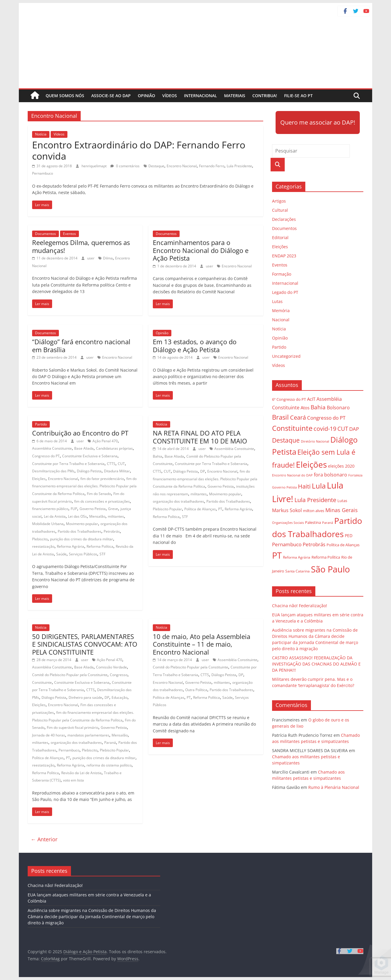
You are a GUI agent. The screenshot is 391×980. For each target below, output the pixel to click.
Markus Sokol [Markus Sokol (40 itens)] (287, 510)
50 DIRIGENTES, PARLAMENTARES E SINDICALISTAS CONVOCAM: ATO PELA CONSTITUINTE (85, 644)
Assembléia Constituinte (52, 448)
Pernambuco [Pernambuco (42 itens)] (287, 544)
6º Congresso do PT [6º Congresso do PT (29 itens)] (289, 399)
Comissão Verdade (111, 667)
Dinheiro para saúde (85, 697)
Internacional (201, 96)
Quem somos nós (65, 96)
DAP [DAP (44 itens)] (354, 429)
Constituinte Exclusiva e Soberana (90, 456)
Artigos (279, 201)
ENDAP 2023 (284, 256)
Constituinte (42, 682)
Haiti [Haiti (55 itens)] (304, 486)
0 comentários (125, 166)
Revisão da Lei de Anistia (81, 773)
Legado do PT (285, 292)
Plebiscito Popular (167, 509)
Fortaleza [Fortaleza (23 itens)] (355, 475)
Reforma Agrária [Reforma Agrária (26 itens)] (297, 557)
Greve (113, 509)
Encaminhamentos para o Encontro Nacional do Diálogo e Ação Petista (201, 250)
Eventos (69, 234)
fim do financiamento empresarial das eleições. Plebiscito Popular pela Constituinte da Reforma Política (84, 486)
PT (220, 509)
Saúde (61, 554)
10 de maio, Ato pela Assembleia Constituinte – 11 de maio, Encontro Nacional (202, 644)
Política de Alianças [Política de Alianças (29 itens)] (343, 545)
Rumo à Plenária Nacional (334, 787)
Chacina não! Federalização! (300, 606)
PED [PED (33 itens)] (349, 535)
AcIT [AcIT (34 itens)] (311, 399)
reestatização (43, 546)
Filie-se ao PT (298, 96)
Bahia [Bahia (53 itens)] (318, 407)
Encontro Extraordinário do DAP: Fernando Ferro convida (139, 150)
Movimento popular (82, 524)
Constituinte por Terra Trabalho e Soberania (68, 464)
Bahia (158, 456)
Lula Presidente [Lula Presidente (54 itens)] (315, 500)
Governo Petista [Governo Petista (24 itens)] (284, 487)
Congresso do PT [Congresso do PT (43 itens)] (326, 418)
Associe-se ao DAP (111, 96)
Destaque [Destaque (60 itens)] (286, 440)
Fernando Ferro (212, 166)
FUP (74, 509)
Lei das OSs (77, 516)
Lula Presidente (239, 166)
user (91, 258)
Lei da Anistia (55, 516)
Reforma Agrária (71, 546)
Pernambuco (43, 173)
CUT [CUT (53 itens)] (343, 429)
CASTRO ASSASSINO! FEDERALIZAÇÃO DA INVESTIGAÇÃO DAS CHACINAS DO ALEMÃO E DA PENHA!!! (316, 664)
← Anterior (44, 839)
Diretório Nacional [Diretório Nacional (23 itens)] (315, 441)
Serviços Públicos (83, 554)
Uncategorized (286, 356)
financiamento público (50, 509)
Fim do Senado (99, 494)
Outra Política (196, 690)
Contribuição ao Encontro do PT (80, 433)
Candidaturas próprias (114, 448)
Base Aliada (84, 448)
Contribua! (265, 96)
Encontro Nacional (182, 166)
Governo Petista (93, 509)
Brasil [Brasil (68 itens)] (280, 417)
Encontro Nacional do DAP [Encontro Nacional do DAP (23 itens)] (292, 475)
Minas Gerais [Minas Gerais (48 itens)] (342, 510)
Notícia (41, 134)
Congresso (119, 675)
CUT (121, 464)
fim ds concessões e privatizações (102, 501)
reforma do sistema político (109, 765)
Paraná (110, 743)
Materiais (235, 96)
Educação (120, 697)
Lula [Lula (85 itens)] (319, 486)
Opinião (146, 96)
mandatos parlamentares (88, 735)
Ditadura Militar (117, 471)
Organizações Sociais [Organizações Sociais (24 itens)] (288, 523)
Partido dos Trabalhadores (79, 531)
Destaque (156, 166)
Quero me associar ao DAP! (318, 122)
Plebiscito (40, 539)
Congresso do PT (46, 456)
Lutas (277, 301)
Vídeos (170, 96)
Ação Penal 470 (105, 441)
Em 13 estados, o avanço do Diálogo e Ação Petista (195, 345)
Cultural (280, 210)
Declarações (284, 219)
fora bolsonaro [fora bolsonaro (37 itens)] (330, 475)
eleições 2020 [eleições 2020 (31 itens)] (341, 466)
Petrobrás (112, 531)
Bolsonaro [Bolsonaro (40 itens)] (338, 408)
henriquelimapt (95, 166)
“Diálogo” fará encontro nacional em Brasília (81, 345)
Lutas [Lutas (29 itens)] (342, 501)
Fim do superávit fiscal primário (73, 727)
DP (203, 471)
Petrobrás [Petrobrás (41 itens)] (314, 544)
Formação (282, 274)
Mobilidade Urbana (48, 524)
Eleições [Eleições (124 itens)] (311, 464)
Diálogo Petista (89, 471)
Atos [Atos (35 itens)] (305, 408)
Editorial (280, 237)
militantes (116, 516)
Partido (41, 424)
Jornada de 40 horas (49, 735)
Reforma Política (100, 546)
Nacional (281, 320)
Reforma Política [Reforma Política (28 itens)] (326, 557)
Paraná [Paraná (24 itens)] (328, 523)
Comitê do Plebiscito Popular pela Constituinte (70, 675)
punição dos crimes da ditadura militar (82, 539)
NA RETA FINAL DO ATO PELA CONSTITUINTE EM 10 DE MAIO (200, 437)
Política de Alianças (200, 509)
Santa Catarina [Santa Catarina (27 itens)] (298, 571)
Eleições (39, 479)
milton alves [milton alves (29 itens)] (314, 511)
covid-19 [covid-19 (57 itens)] (325, 429)
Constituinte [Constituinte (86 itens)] (292, 428)
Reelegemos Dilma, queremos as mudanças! (81, 246)
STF (102, 554)
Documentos (45, 234)
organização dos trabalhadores (178, 501)
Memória (281, 311)
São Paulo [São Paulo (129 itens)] (330, 569)
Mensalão (97, 516)
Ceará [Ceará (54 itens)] (298, 417)
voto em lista (73, 780)
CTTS (111, 464)
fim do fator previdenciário (102, 479)
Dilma (108, 258)
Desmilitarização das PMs (53, 471)
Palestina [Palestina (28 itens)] (313, 523)
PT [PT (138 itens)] (277, 555)
